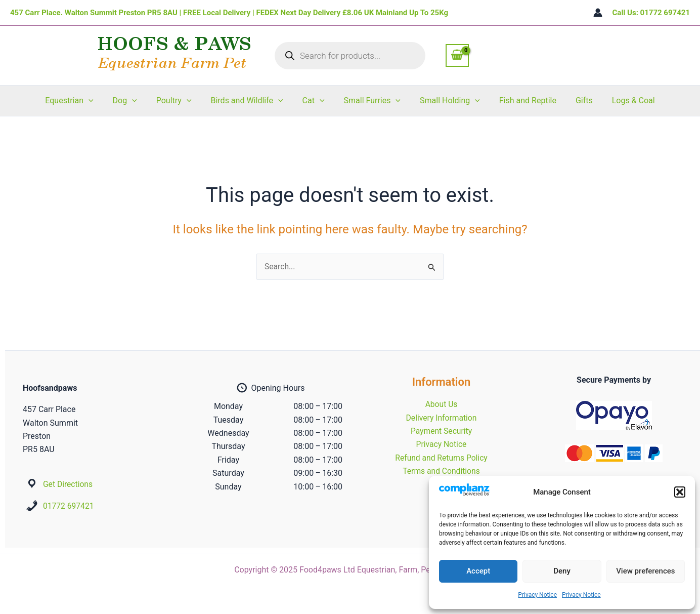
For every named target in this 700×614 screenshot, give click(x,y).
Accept (478, 571)
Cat (315, 101)
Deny (562, 571)
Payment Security (441, 431)
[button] (680, 492)
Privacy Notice (537, 595)
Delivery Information (441, 418)
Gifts (574, 100)
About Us (441, 404)
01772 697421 (69, 506)
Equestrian (83, 101)
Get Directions (68, 484)
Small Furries (371, 101)
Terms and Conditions (441, 471)
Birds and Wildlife (251, 101)
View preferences (645, 571)
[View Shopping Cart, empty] (457, 55)
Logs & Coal (620, 100)
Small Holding (445, 101)
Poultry (182, 101)
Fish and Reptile (520, 100)
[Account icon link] (598, 13)
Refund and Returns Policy (441, 458)
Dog (135, 101)
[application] (102, 101)
